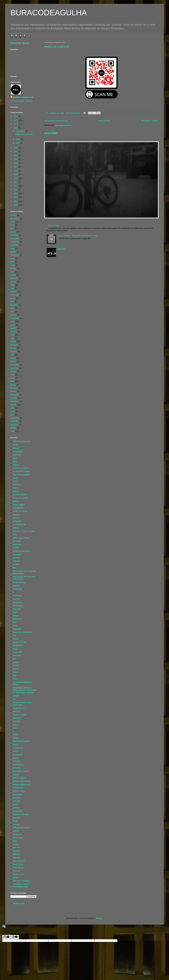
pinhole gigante (20, 778)
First (15, 622)
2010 (16, 190)
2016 (16, 171)
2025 (16, 120)
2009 (16, 193)
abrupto (16, 448)
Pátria (15, 751)
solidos (16, 844)
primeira (16, 808)
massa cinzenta (20, 715)
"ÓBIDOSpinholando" (22, 441)
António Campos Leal (23, 97)
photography (18, 765)
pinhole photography (22, 784)
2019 (16, 159)
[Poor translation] (15, 937)
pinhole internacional (22, 781)
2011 (16, 186)
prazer (16, 804)
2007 (16, 201)
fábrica (16, 616)
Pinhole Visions (20, 791)
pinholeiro (17, 798)
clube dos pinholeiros (22, 551)
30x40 (16, 445)
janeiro (13, 215)
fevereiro (14, 235)
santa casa (18, 834)
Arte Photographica (21, 475)
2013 (16, 178)
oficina (16, 745)
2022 (16, 148)
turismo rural (18, 874)
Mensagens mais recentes (56, 121)
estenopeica (18, 606)
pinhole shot (18, 788)
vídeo (15, 878)
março (13, 232)
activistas (17, 455)
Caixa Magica (19, 505)
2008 (16, 197)
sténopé (16, 854)
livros (15, 679)
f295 (15, 612)
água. (15, 461)
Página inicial (104, 121)
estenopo (17, 609)
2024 (16, 124)
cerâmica (17, 544)
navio (15, 728)
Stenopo (17, 858)
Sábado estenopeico (22, 828)
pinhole (16, 774)
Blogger (99, 918)
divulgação (18, 589)
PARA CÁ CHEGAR (57, 47)
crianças (17, 561)
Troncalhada (18, 867)
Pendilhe (17, 761)
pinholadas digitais (21, 771)
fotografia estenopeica (23, 632)
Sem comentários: (74, 113)
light (15, 675)
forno (15, 625)
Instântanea (18, 645)
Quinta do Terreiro (21, 814)
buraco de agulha (20, 498)
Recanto (17, 818)
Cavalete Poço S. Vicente (24, 531)
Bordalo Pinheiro (20, 494)
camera (16, 518)
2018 (16, 163)
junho (13, 222)
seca (15, 841)
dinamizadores (19, 582)
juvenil (16, 665)
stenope (16, 851)
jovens (16, 662)
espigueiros (18, 602)
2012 (16, 182)
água (15, 458)
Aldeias (16, 465)
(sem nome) (53, 225)
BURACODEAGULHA (49, 13)
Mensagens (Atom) (63, 125)
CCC (15, 534)
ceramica (17, 541)
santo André (18, 838)
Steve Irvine (18, 864)
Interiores (62, 249)
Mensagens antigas (149, 121)
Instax (15, 649)
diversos (17, 586)
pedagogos (18, 754)
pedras (16, 758)
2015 (16, 174)
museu (16, 725)
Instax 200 (17, 652)
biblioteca (17, 485)
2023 (16, 128)
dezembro (15, 218)
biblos (15, 488)
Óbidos (16, 738)
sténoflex (17, 848)
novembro (20, 131)
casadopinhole (19, 524)
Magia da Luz (19, 708)
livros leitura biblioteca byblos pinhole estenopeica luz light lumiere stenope (25, 690)
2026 (16, 116)
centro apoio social (21, 538)
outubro (14, 292)
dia (14, 568)
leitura (16, 672)
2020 (16, 155)
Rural (15, 821)
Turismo (16, 871)
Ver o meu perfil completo (21, 101)
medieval (17, 718)
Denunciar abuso (20, 43)
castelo (16, 528)
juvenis (16, 669)
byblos (16, 501)
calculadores (18, 508)
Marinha (16, 711)
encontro (17, 599)
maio (18, 139)
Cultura (16, 564)
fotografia (17, 629)
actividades (18, 451)
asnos (15, 478)
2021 (16, 151)
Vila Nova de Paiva (21, 881)
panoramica (18, 748)
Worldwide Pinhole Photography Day (21, 885)
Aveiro (16, 481)
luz (14, 699)
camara (16, 514)
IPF (14, 659)
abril (18, 143)
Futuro (16, 639)
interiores (17, 655)
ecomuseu (17, 596)
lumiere (16, 696)
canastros (17, 521)
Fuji (14, 636)
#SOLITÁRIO (51, 133)
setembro (15, 245)
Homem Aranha (20, 642)
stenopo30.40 (19, 861)
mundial (16, 721)
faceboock (17, 619)
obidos (16, 735)
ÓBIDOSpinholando (21, 741)
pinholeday (18, 794)
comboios (17, 554)
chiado (16, 548)
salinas (16, 831)
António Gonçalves (21, 468)
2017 (16, 167)
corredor (17, 558)
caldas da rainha (20, 511)
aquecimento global (21, 471)
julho (12, 308)
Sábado (16, 824)
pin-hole (16, 768)
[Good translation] (6, 937)
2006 (16, 205)
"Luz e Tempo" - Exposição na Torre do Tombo (78, 236)
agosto (13, 282)
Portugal (17, 801)
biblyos (16, 491)
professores (18, 811)
